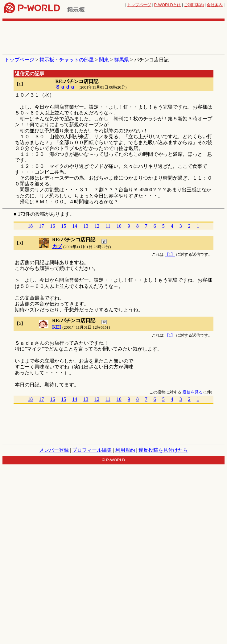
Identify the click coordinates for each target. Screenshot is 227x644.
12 (97, 226)
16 (52, 226)
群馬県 (122, 60)
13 (86, 226)
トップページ (139, 5)
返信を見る (192, 392)
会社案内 (215, 5)
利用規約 (125, 450)
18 (30, 226)
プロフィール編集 (92, 450)
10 (119, 226)
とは (168, 5)
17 (41, 226)
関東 (104, 60)
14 (75, 226)
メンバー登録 (54, 450)
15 (64, 226)
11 (108, 226)
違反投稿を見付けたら (163, 450)
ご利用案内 (194, 5)
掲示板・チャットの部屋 (67, 60)
